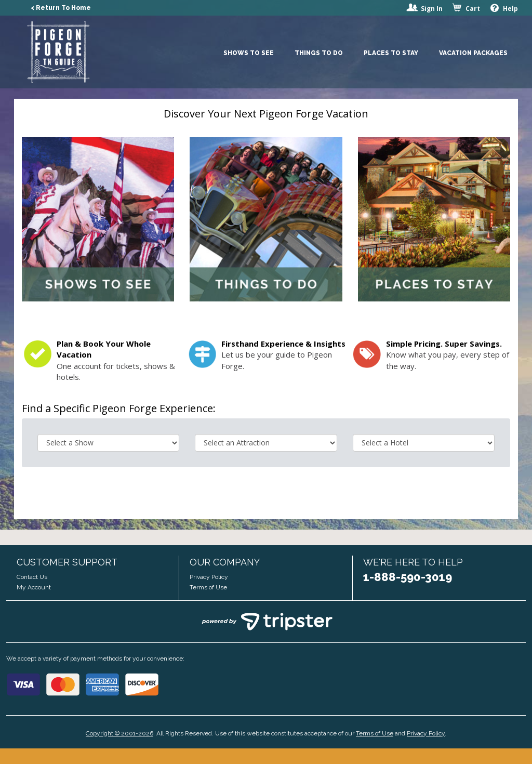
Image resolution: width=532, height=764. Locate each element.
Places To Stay (391, 53)
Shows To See (249, 53)
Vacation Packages (473, 53)
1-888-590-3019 (408, 577)
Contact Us (32, 577)
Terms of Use (208, 587)
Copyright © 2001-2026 (119, 733)
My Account (34, 587)
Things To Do (319, 53)
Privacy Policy (209, 577)
